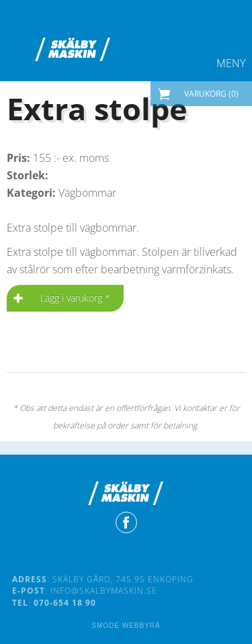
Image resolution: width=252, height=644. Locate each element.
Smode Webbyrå (126, 626)
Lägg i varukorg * (75, 298)
